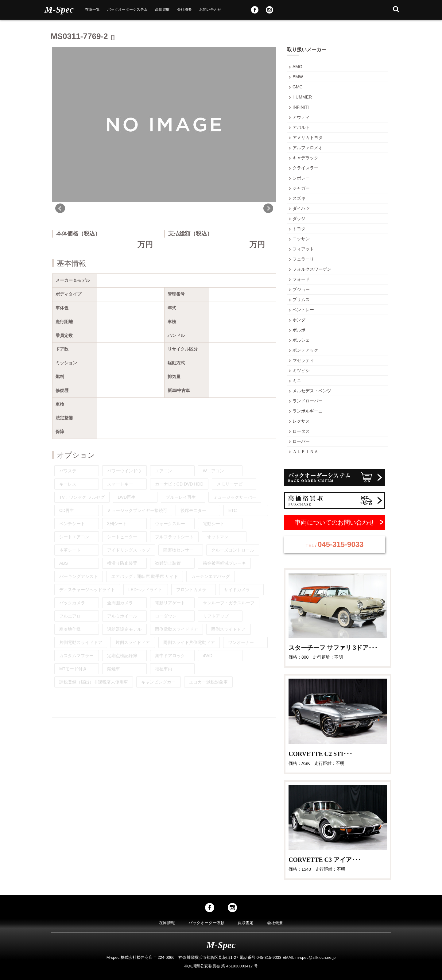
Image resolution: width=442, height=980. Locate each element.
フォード (301, 279)
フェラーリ (303, 259)
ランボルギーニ (308, 411)
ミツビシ (301, 370)
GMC (298, 87)
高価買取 (162, 10)
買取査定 (246, 923)
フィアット (303, 249)
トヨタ (299, 229)
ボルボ (299, 330)
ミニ (297, 381)
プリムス (301, 300)
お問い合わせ (210, 10)
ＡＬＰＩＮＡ (305, 451)
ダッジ (299, 219)
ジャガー (301, 188)
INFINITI (301, 107)
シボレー (301, 178)
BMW (298, 77)
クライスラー (305, 168)
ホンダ (299, 320)
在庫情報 (167, 923)
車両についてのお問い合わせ (335, 522)
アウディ (301, 117)
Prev (60, 208)
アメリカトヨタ (308, 138)
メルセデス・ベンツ (312, 391)
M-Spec (59, 9)
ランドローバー (308, 401)
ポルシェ (301, 340)
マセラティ (303, 360)
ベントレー (303, 310)
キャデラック (305, 158)
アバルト (301, 127)
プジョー (301, 289)
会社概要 (184, 10)
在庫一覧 (92, 10)
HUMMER (302, 97)
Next (268, 208)
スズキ (299, 198)
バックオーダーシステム (127, 10)
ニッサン (301, 239)
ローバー (301, 441)
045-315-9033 (335, 544)
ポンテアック (305, 350)
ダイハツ (301, 208)
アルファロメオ (308, 148)
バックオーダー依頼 (206, 923)
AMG (297, 67)
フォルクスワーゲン (312, 269)
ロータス (301, 431)
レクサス (301, 421)
